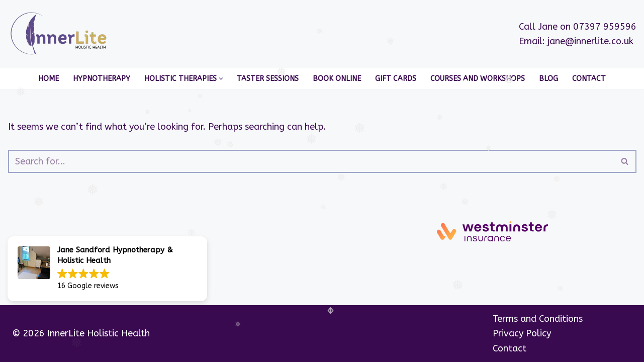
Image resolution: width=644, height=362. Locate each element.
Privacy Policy (522, 333)
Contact (589, 79)
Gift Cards (396, 79)
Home (49, 79)
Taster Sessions (268, 79)
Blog (548, 79)
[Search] (311, 161)
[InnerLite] (61, 34)
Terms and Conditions (538, 319)
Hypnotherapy (102, 79)
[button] (221, 79)
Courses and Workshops (478, 79)
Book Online (337, 79)
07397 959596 (605, 27)
